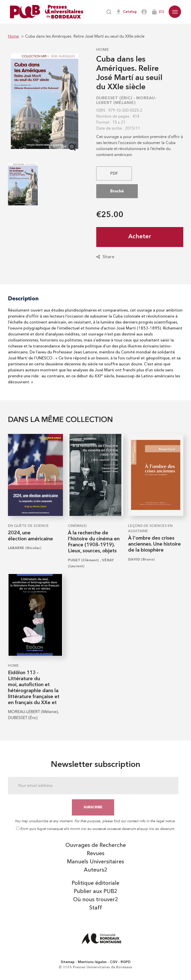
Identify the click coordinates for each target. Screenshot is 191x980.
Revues (96, 854)
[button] (175, 12)
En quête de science (28, 526)
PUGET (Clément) (83, 560)
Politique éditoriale (95, 883)
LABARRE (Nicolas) (25, 548)
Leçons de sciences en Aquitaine (150, 529)
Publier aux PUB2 (96, 892)
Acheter (140, 237)
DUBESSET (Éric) (114, 98)
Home (103, 50)
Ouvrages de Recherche (96, 845)
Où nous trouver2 (96, 900)
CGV (114, 962)
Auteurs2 (96, 870)
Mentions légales (92, 962)
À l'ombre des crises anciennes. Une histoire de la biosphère (154, 544)
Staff (96, 908)
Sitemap (68, 962)
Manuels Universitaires (95, 862)
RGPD (126, 962)
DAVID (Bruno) (142, 559)
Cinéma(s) (77, 526)
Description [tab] (23, 298)
